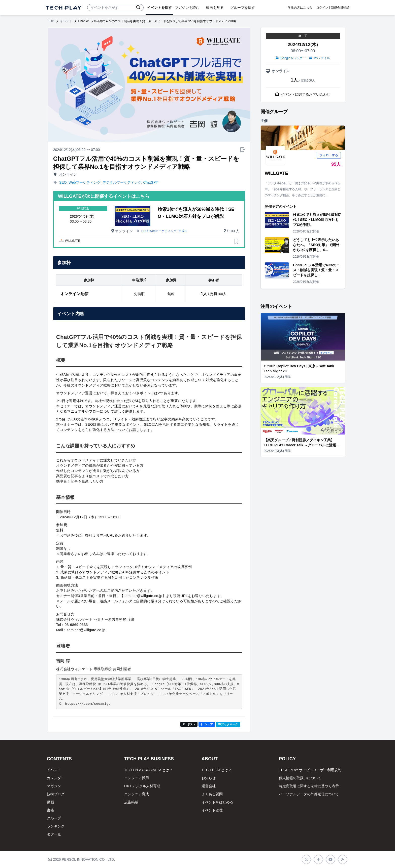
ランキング (56, 826)
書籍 (50, 810)
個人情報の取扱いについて (300, 778)
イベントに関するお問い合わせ (303, 94)
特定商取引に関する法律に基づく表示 (309, 786)
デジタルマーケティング (122, 182)
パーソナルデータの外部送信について (309, 794)
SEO (63, 182)
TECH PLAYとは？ (217, 770)
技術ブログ (56, 794)
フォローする (329, 155)
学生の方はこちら (300, 8)
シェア (207, 724)
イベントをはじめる (217, 802)
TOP (51, 21)
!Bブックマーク (228, 724)
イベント (66, 21)
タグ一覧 (54, 834)
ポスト (189, 724)
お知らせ (209, 778)
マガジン (54, 786)
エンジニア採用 (137, 778)
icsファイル (320, 58)
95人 (336, 164)
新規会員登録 (340, 8)
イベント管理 (212, 810)
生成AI (183, 231)
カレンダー (56, 778)
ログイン (322, 8)
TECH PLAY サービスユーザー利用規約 (310, 770)
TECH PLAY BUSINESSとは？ (149, 770)
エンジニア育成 (137, 794)
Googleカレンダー (291, 58)
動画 (50, 802)
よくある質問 (212, 794)
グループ (54, 818)
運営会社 (209, 786)
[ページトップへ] (63, 8)
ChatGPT (150, 182)
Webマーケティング (85, 182)
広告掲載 (131, 802)
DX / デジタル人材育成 (142, 786)
